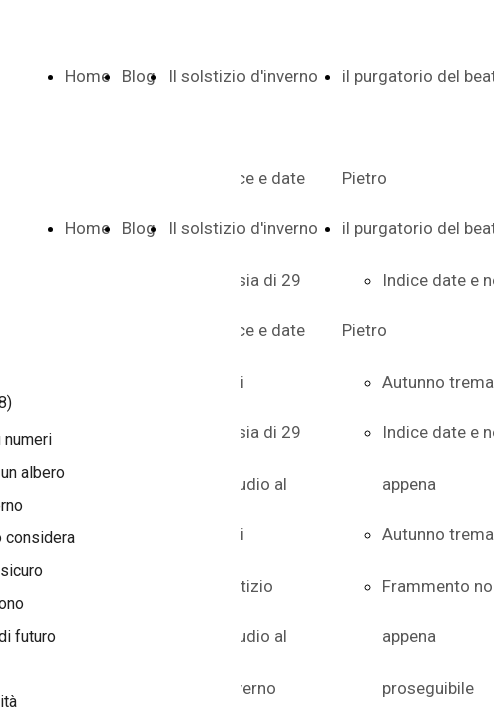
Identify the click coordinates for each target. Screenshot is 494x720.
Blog (139, 76)
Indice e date (256, 330)
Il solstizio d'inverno (243, 76)
